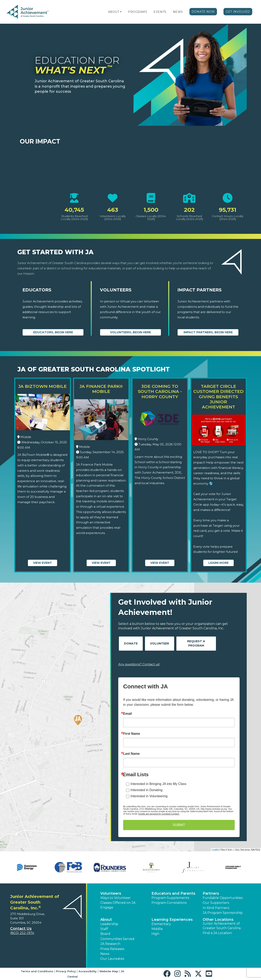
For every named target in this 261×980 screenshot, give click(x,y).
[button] (121, 12)
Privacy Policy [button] (66, 971)
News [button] (105, 954)
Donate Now (203, 12)
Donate (131, 643)
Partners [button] (211, 893)
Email (128, 714)
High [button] (155, 934)
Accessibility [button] (88, 971)
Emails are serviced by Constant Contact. (159, 814)
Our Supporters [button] (216, 903)
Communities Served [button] (117, 939)
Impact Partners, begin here (208, 332)
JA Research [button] (110, 944)
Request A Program (196, 643)
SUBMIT (179, 825)
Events (160, 12)
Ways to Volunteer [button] (116, 898)
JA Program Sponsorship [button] (223, 913)
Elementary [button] (161, 924)
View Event (43, 563)
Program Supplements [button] (170, 898)
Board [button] (105, 934)
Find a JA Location (217, 933)
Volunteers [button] (111, 893)
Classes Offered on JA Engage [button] (118, 905)
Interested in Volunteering (149, 796)
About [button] (106, 920)
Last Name (131, 754)
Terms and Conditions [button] (37, 971)
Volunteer (160, 643)
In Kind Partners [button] (216, 908)
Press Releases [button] (112, 949)
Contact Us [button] (21, 929)
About (114, 12)
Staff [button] (104, 929)
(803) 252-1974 (22, 933)
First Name (132, 734)
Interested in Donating (147, 790)
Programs (138, 12)
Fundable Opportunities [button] (223, 898)
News (178, 12)
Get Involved (238, 12)
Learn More (218, 563)
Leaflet (215, 850)
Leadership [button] (109, 924)
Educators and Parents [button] (173, 893)
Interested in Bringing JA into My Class (158, 784)
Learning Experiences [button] (172, 920)
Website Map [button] (109, 971)
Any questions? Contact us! (139, 664)
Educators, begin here (53, 332)
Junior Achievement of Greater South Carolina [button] (222, 926)
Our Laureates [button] (112, 959)
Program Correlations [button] (169, 903)
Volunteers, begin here (130, 332)
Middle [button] (157, 929)
